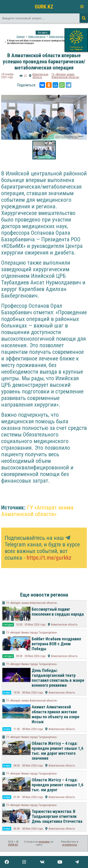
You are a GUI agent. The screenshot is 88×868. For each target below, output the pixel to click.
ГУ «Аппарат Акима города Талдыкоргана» (32, 633)
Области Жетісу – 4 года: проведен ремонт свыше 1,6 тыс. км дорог (57, 785)
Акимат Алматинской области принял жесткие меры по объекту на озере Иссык (55, 714)
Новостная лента (37, 37)
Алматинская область (60, 37)
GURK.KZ (44, 7)
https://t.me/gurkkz (49, 558)
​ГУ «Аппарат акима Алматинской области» (65, 76)
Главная (21, 37)
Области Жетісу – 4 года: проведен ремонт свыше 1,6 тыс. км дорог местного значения (57, 751)
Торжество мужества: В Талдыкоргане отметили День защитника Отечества (57, 816)
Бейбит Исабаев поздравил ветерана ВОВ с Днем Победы (56, 644)
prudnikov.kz (70, 845)
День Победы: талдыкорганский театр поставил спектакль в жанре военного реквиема (58, 678)
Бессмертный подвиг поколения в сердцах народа (58, 612)
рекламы (44, 842)
